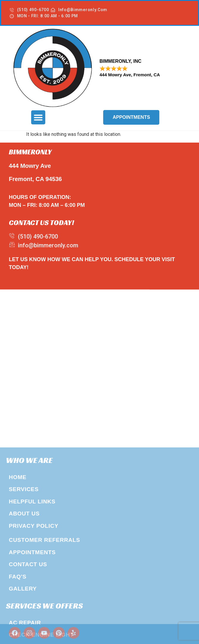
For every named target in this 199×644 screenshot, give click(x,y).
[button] (38, 117)
